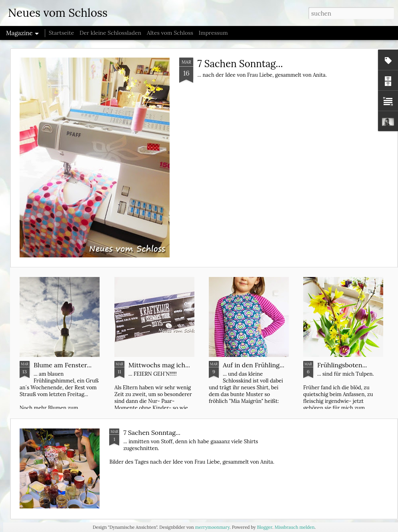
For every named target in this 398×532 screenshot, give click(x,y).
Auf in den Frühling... (254, 365)
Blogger (265, 527)
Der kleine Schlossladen (111, 33)
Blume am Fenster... (63, 365)
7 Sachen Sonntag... (240, 64)
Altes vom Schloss (170, 33)
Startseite (61, 33)
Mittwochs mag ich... (159, 365)
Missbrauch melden (294, 527)
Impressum (213, 33)
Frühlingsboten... (342, 365)
